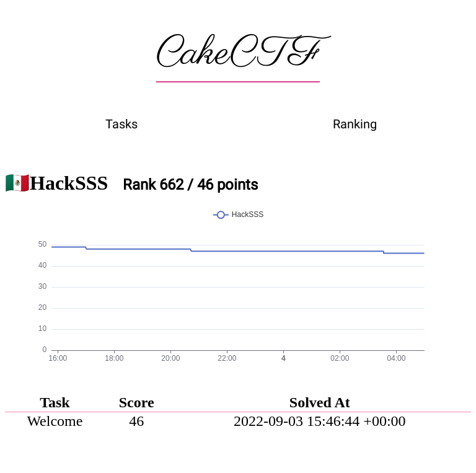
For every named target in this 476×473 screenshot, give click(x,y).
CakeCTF (238, 54)
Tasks (121, 124)
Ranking (355, 124)
